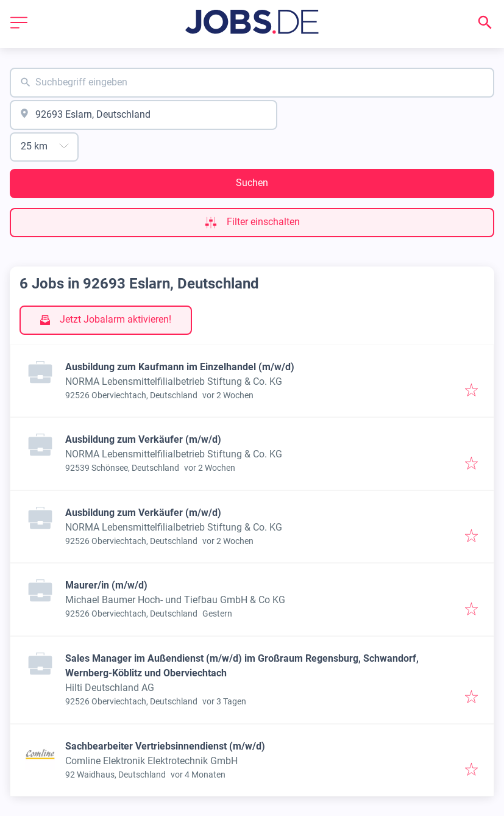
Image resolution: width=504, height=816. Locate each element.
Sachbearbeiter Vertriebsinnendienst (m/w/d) (165, 746)
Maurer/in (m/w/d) (106, 585)
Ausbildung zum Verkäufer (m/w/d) (143, 439)
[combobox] (252, 83)
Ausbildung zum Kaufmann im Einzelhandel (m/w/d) (180, 367)
